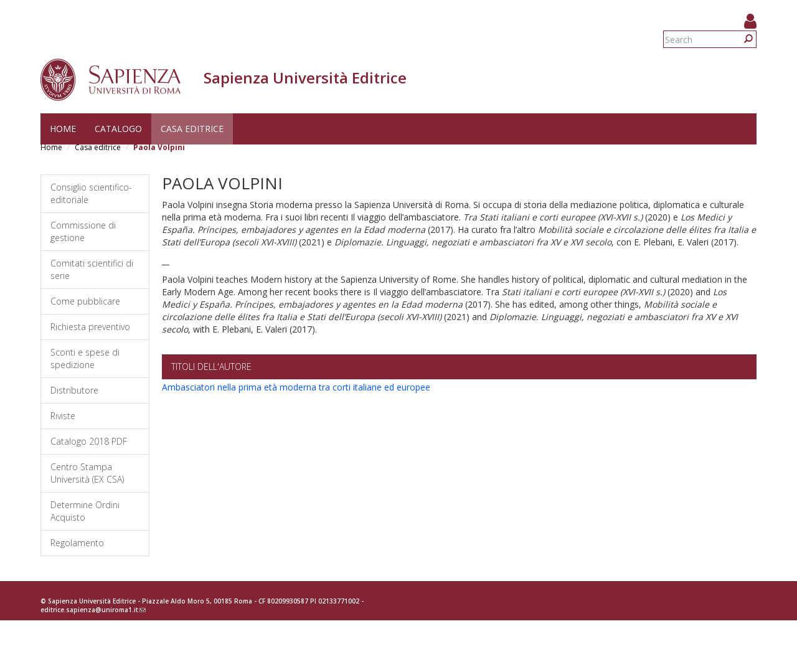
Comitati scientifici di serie (92, 269)
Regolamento (77, 543)
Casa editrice (192, 129)
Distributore (74, 390)
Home (63, 129)
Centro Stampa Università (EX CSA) (87, 473)
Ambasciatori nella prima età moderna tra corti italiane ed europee (296, 387)
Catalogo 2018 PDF (89, 441)
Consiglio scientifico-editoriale (91, 193)
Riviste (63, 416)
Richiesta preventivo (90, 327)
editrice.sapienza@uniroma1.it (93, 610)
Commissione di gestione (83, 231)
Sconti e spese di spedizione (85, 358)
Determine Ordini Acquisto (85, 511)
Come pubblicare (85, 301)
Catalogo (118, 129)
